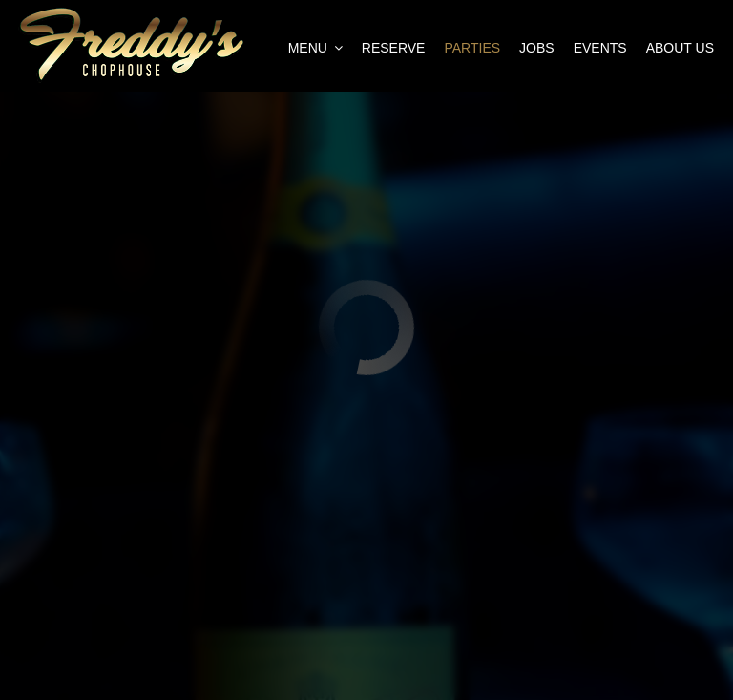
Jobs (537, 48)
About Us (680, 48)
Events (600, 48)
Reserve (394, 48)
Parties (472, 48)
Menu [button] (315, 48)
